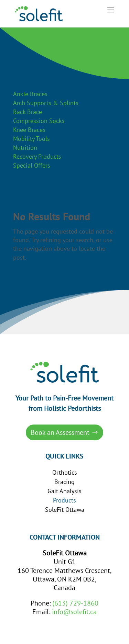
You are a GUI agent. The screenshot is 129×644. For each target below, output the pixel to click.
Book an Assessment (60, 432)
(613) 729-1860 (75, 603)
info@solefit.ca (74, 612)
